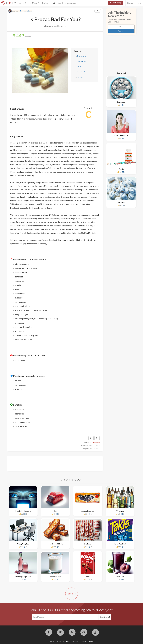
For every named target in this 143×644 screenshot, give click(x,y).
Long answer (82, 61)
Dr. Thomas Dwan (26, 11)
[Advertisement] (52, 463)
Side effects (81, 72)
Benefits (80, 77)
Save (98, 11)
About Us (23, 3)
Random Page (116, 3)
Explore (46, 3)
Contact (75, 641)
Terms (91, 641)
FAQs (79, 67)
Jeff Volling (96, 443)
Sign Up (130, 3)
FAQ (68, 641)
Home (52, 641)
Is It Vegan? (34, 3)
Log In (139, 3)
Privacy (83, 641)
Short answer (82, 56)
